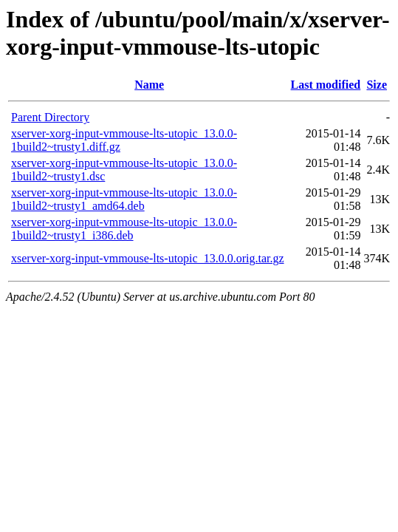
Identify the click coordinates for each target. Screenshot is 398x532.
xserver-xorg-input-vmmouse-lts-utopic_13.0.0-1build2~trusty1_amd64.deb (124, 199)
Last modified (326, 85)
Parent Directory (50, 117)
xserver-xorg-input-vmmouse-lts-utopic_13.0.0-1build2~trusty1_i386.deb (124, 229)
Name (149, 85)
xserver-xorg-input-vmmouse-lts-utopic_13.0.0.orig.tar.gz (148, 258)
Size (377, 85)
